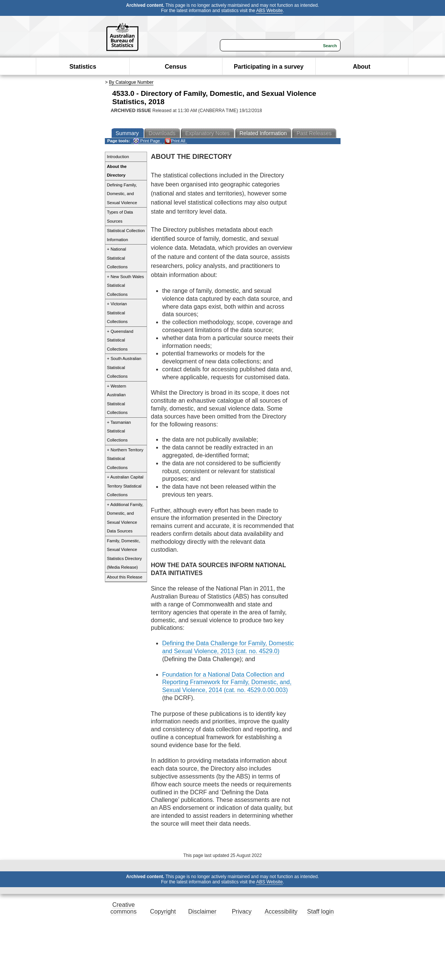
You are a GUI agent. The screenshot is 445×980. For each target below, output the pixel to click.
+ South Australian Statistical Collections (124, 367)
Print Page (147, 141)
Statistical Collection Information (126, 235)
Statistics (83, 67)
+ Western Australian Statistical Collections (117, 399)
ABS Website (269, 11)
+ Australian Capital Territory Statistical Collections (125, 486)
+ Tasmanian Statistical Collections (119, 431)
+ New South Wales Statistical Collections (126, 285)
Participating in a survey (269, 67)
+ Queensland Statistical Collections (120, 340)
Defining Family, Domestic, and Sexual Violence (122, 194)
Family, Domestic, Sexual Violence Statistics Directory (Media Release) (125, 554)
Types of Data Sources (120, 217)
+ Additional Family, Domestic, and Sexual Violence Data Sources (125, 518)
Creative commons (124, 908)
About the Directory (117, 171)
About (362, 67)
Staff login (320, 912)
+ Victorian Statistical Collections (117, 313)
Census (176, 67)
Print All (175, 141)
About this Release (125, 577)
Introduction (118, 157)
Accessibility (281, 912)
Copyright (163, 912)
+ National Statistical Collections (117, 258)
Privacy (242, 912)
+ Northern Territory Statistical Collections (125, 459)
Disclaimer (202, 912)
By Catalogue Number (131, 82)
